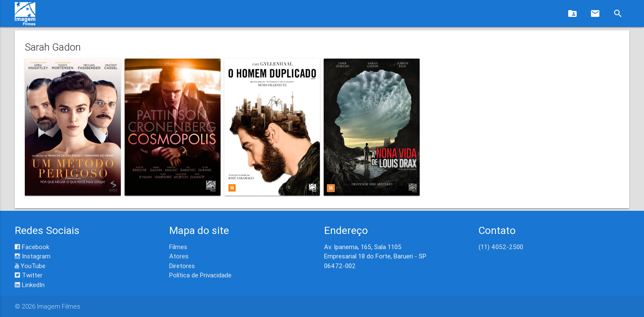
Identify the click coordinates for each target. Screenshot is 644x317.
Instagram (33, 256)
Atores (179, 256)
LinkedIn (30, 285)
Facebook (32, 247)
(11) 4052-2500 (501, 247)
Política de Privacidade (200, 275)
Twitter (29, 275)
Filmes (178, 247)
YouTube (30, 266)
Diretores (182, 266)
